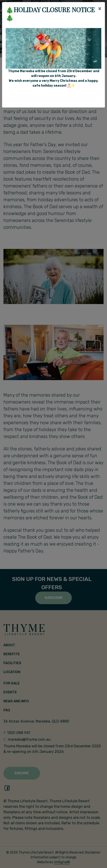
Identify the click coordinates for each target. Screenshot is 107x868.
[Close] (100, 9)
